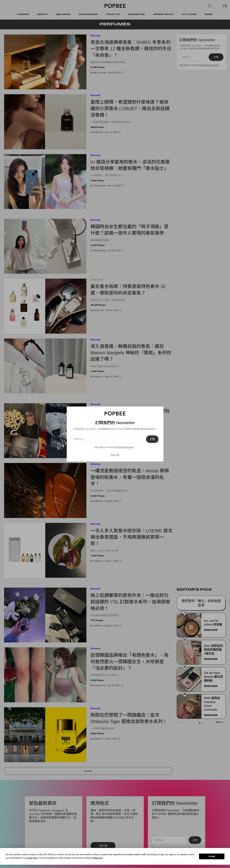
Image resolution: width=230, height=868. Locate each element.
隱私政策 (130, 447)
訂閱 (152, 439)
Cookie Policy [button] (32, 858)
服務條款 (121, 447)
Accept (212, 856)
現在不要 (115, 455)
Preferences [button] (97, 858)
